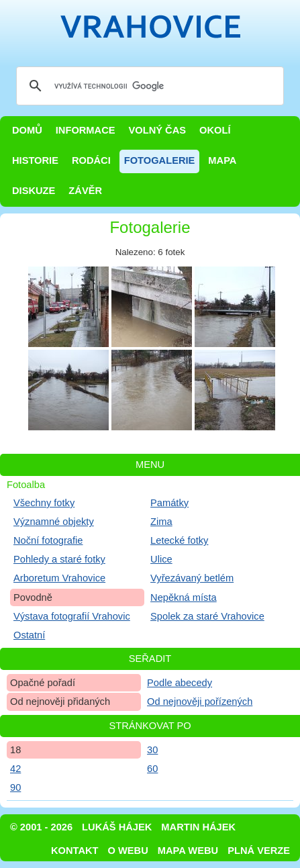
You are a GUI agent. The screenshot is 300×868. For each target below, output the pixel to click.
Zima (161, 522)
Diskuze (34, 191)
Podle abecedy (180, 683)
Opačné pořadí (43, 683)
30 (152, 750)
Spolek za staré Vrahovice (207, 616)
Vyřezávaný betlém (192, 578)
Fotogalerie (160, 160)
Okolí (215, 130)
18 (15, 750)
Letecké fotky (179, 540)
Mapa (222, 160)
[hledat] (148, 86)
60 (152, 769)
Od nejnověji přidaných (60, 702)
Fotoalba (26, 485)
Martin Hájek (198, 827)
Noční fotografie (48, 540)
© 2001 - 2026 (41, 827)
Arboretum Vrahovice (59, 578)
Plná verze (259, 851)
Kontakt (75, 851)
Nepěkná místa (184, 597)
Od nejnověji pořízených (200, 702)
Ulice (161, 559)
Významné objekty (54, 522)
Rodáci (91, 160)
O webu (128, 851)
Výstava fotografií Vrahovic (72, 616)
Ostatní (29, 635)
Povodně (33, 597)
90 (15, 787)
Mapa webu (188, 851)
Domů (27, 130)
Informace (86, 130)
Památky (169, 503)
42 (15, 769)
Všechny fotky (44, 503)
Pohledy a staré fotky (59, 559)
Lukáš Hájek (117, 827)
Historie (35, 160)
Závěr (85, 191)
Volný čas (158, 130)
